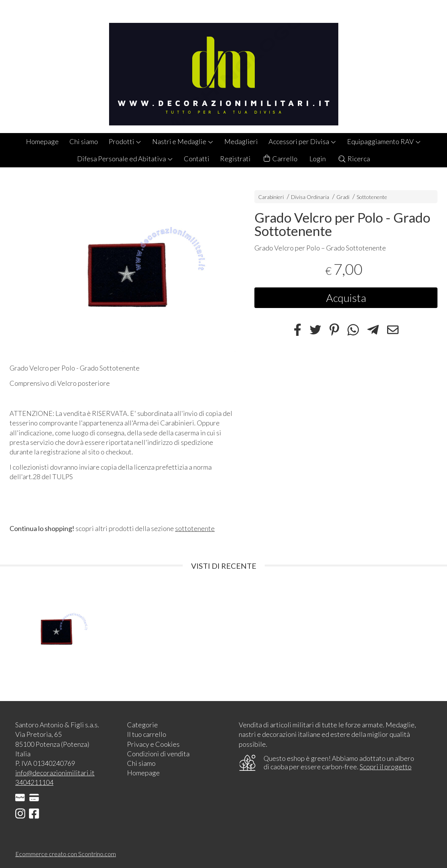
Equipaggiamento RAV (384, 141)
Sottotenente (372, 197)
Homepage (42, 141)
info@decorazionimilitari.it (55, 773)
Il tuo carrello (147, 734)
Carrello (280, 159)
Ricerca (354, 159)
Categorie (142, 725)
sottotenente (195, 528)
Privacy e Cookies (153, 744)
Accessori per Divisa (302, 141)
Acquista (346, 298)
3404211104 (34, 782)
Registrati (235, 159)
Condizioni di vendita (158, 754)
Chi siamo (84, 141)
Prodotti (125, 141)
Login (318, 159)
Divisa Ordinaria (310, 197)
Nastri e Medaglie (183, 141)
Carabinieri (271, 197)
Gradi (343, 197)
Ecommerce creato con (66, 854)
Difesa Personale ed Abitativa (125, 159)
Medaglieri (241, 141)
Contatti (197, 159)
